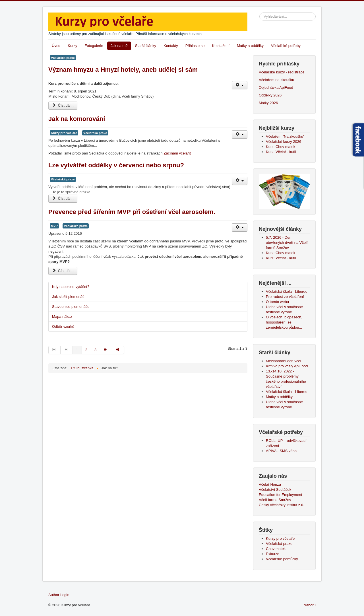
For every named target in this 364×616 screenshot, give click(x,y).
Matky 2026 (268, 103)
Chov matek (276, 549)
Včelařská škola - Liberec (287, 392)
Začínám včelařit (177, 153)
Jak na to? (119, 46)
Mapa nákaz (62, 317)
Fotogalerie (94, 46)
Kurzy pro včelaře (64, 133)
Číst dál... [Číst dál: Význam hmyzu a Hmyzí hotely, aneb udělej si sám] (63, 105)
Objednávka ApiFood (276, 87)
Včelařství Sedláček (275, 490)
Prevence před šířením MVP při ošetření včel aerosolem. (132, 212)
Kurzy (72, 46)
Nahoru (310, 605)
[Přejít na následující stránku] (106, 350)
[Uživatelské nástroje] (240, 85)
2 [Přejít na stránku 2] (86, 350)
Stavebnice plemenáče (71, 307)
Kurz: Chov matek (281, 147)
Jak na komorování (77, 119)
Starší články (146, 46)
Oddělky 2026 (270, 95)
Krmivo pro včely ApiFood (287, 366)
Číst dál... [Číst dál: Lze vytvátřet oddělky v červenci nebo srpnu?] (63, 198)
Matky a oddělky (250, 46)
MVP (54, 226)
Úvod (56, 46)
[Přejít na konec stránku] (118, 350)
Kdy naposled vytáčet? (71, 287)
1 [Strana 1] (77, 350)
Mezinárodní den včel (285, 361)
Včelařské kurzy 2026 (284, 142)
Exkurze (273, 554)
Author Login (59, 595)
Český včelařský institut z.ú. (282, 505)
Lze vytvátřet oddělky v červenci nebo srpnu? (116, 165)
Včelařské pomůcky (282, 559)
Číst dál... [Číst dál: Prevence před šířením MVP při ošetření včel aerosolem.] (63, 271)
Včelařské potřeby (286, 46)
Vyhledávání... (259, 13)
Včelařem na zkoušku (276, 80)
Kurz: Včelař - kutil (281, 152)
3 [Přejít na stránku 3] (95, 350)
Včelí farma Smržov (275, 500)
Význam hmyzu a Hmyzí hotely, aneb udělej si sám (123, 70)
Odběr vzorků (63, 326)
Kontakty (171, 46)
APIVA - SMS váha (281, 451)
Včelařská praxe (63, 58)
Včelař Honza (270, 484)
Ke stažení (221, 46)
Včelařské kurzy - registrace (282, 72)
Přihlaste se (195, 46)
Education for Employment (280, 495)
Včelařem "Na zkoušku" (285, 136)
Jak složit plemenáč (68, 297)
